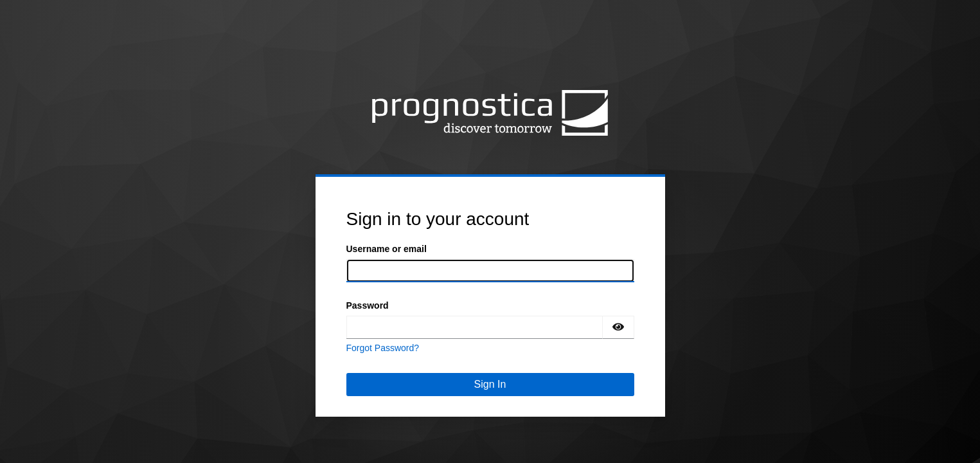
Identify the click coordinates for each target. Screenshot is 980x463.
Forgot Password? (383, 348)
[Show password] (618, 327)
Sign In (490, 384)
